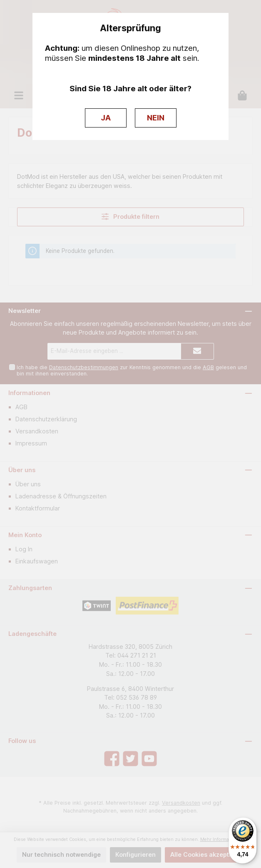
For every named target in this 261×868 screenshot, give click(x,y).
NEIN (156, 118)
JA (106, 118)
